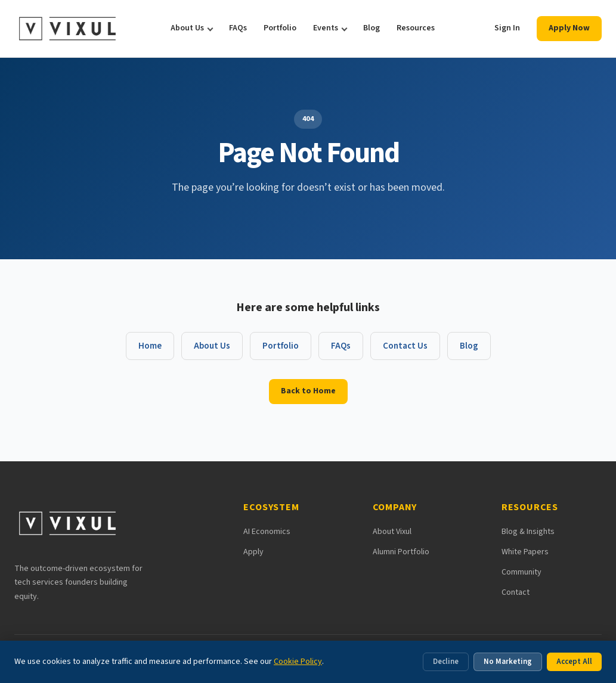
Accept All (574, 662)
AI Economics (267, 532)
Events (326, 28)
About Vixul (392, 532)
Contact (516, 592)
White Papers (525, 552)
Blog (372, 28)
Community (521, 572)
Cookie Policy (298, 662)
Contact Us (405, 346)
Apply (253, 552)
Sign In (507, 28)
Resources (416, 28)
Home (150, 346)
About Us (187, 28)
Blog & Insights (528, 532)
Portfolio (280, 28)
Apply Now (569, 28)
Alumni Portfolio (401, 552)
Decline (446, 662)
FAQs (238, 28)
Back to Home (308, 391)
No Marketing (508, 662)
